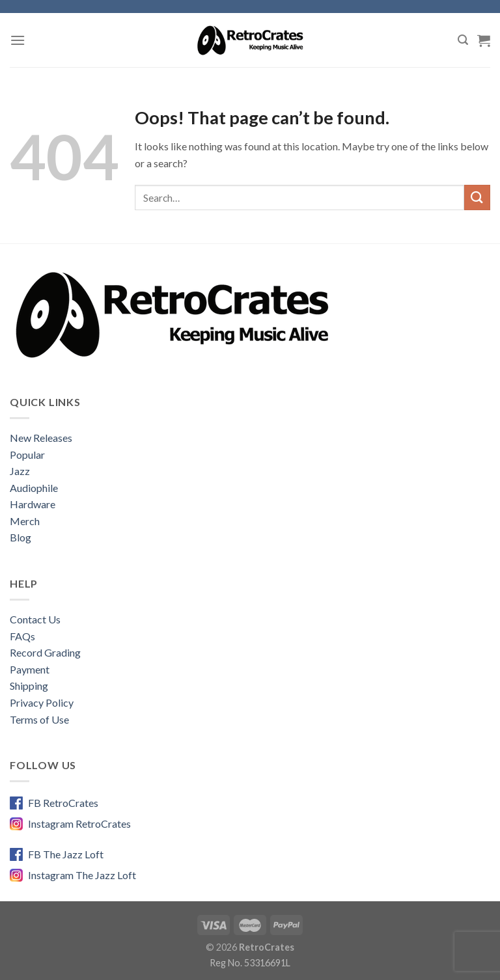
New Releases (41, 438)
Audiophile (34, 488)
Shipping (29, 686)
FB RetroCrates (63, 803)
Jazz (20, 471)
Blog (21, 537)
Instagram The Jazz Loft (82, 875)
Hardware (33, 504)
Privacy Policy (42, 702)
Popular (27, 455)
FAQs (22, 636)
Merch (25, 521)
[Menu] (18, 40)
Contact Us (35, 619)
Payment (30, 669)
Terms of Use (39, 719)
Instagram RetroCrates (79, 823)
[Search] (463, 40)
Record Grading (45, 652)
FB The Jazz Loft (66, 854)
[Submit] (477, 197)
